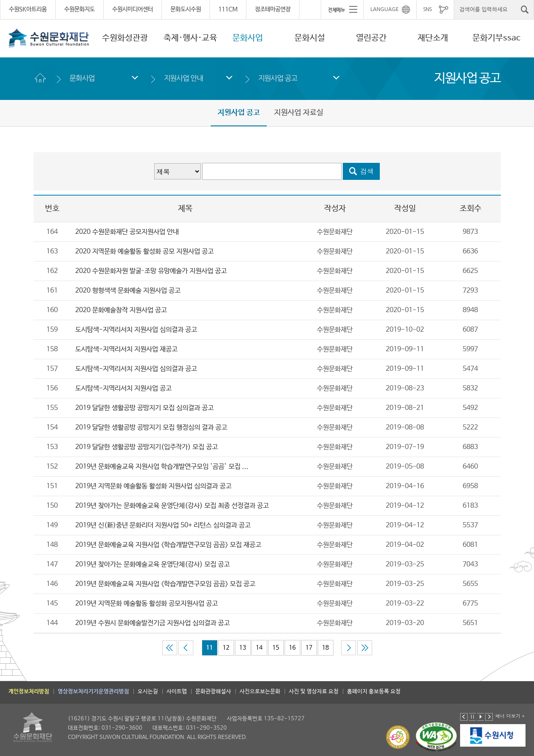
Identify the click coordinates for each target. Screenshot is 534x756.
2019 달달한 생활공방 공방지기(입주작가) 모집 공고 (147, 447)
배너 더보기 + (510, 716)
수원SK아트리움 (28, 9)
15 (276, 648)
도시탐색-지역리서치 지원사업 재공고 (126, 349)
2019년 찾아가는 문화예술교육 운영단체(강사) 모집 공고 (153, 564)
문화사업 (248, 38)
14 (259, 648)
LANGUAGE (385, 9)
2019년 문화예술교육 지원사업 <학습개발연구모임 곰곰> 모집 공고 (165, 584)
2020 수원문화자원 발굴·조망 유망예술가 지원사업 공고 (151, 271)
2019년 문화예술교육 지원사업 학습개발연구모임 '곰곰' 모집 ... (162, 467)
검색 (367, 171)
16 (292, 648)
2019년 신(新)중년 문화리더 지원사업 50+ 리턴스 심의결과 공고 (163, 525)
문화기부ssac (496, 38)
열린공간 (371, 38)
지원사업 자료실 (299, 113)
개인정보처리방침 (29, 692)
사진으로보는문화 (260, 692)
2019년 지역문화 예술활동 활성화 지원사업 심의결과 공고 (153, 486)
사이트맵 (177, 692)
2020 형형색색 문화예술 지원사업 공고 (128, 291)
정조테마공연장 (273, 9)
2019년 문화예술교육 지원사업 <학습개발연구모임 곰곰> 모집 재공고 (168, 545)
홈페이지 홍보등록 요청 (374, 692)
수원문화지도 (79, 9)
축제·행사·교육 (190, 38)
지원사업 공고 (278, 78)
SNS (427, 9)
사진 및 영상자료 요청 (314, 692)
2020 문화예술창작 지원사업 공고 (121, 310)
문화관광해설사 (213, 692)
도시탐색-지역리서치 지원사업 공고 (123, 388)
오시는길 (148, 692)
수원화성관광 (125, 38)
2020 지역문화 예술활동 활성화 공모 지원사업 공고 (144, 252)
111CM (228, 9)
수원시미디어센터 (133, 9)
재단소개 (433, 38)
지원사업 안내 (184, 78)
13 (243, 648)
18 (325, 648)
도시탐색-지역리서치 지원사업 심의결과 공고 (136, 330)
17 (309, 648)
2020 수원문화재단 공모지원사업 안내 (128, 232)
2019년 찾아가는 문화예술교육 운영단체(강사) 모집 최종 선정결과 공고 (172, 506)
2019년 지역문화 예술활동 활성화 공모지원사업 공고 (147, 604)
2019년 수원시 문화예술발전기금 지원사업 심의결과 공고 (153, 623)
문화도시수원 (186, 9)
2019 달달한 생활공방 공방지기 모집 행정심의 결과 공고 (151, 428)
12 (226, 648)
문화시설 (310, 38)
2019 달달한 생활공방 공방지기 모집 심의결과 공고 (144, 408)
